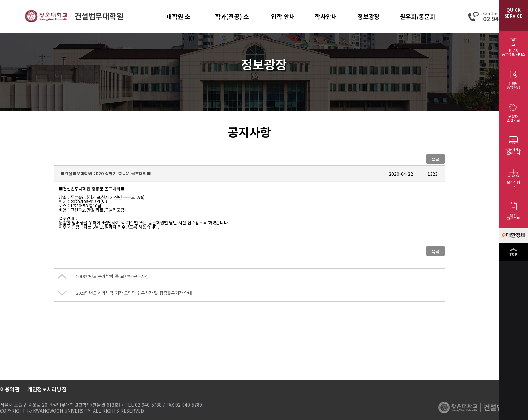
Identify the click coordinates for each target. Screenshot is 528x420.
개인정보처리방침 (47, 389)
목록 (435, 159)
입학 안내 (283, 16)
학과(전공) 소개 (232, 22)
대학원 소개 (178, 22)
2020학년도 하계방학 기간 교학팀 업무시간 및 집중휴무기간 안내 (134, 293)
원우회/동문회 (418, 16)
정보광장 (369, 16)
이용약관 (10, 389)
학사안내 (326, 16)
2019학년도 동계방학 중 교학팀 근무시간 (112, 276)
